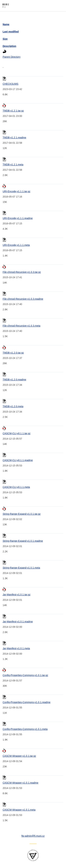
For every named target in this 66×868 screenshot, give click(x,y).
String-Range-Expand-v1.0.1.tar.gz (22, 514)
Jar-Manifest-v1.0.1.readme (18, 622)
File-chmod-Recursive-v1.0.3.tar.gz (22, 272)
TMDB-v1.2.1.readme (14, 138)
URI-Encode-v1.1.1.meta (16, 245)
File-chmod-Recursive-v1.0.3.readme (23, 299)
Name (6, 24)
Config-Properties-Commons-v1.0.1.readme (27, 702)
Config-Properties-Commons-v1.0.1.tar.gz (25, 675)
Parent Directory (12, 57)
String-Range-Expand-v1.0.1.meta (21, 568)
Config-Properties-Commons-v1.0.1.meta (25, 729)
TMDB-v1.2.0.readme (14, 380)
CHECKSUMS (10, 84)
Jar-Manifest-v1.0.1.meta (16, 648)
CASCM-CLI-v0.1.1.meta (16, 487)
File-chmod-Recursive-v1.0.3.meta (21, 326)
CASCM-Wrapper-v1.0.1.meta (19, 810)
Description (9, 46)
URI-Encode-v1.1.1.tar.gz (16, 191)
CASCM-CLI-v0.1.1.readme (18, 460)
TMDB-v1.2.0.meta (13, 406)
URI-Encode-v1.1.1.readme (18, 218)
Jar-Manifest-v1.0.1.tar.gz (17, 595)
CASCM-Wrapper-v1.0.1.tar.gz (19, 756)
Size (5, 39)
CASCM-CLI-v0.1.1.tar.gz (17, 433)
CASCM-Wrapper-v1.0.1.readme (21, 783)
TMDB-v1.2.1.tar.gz (13, 111)
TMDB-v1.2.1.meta (13, 165)
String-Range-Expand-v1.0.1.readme (23, 541)
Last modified (11, 32)
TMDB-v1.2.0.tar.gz (13, 353)
